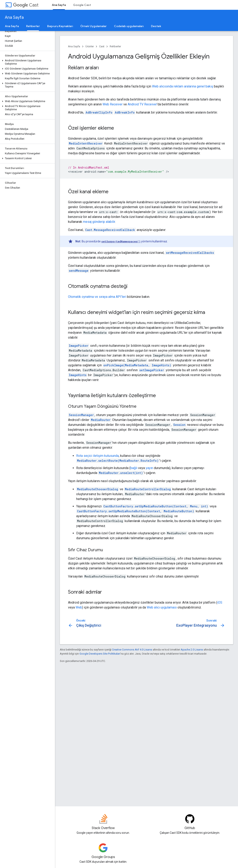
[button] (27, 62)
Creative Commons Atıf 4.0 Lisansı (132, 650)
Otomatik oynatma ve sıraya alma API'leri (97, 297)
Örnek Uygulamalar (93, 26)
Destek (156, 26)
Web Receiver (113, 104)
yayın (149, 468)
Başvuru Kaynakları (60, 26)
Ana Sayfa (14, 17)
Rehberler (115, 46)
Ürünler (90, 46)
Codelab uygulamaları (129, 26)
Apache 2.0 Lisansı (192, 650)
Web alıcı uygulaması (162, 607)
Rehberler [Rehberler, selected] (33, 26)
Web (79, 607)
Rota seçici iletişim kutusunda (97, 456)
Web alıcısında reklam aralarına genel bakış (183, 86)
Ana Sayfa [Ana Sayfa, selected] (59, 5)
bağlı (134, 468)
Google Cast (82, 5)
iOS (220, 602)
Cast (26, 5)
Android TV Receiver (142, 104)
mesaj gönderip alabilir (99, 222)
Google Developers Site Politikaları (100, 654)
